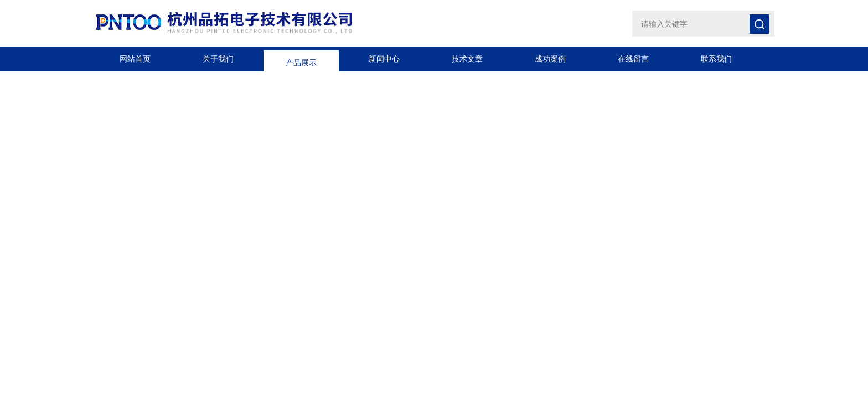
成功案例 (550, 59)
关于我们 (218, 59)
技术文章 (467, 59)
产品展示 (301, 59)
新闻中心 (384, 59)
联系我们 (716, 59)
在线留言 (633, 59)
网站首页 (135, 59)
